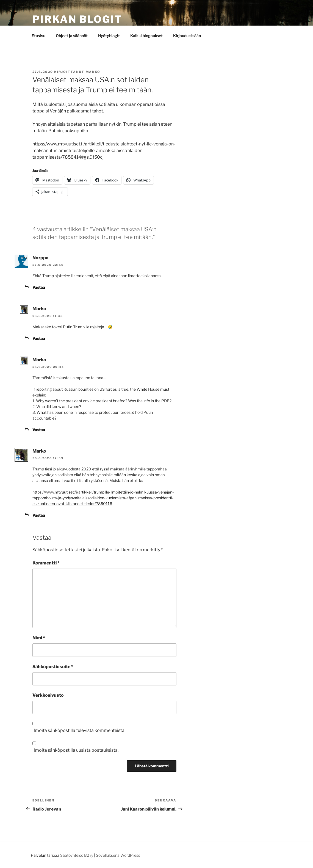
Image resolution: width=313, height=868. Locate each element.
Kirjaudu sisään (187, 36)
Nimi (39, 638)
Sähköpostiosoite (53, 667)
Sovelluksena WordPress (118, 855)
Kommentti (46, 563)
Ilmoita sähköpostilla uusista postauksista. (75, 750)
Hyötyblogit (109, 36)
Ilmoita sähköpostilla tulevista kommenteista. (79, 730)
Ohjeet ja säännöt (72, 36)
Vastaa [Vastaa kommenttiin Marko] (39, 338)
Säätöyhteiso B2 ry (77, 855)
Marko (93, 72)
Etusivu (38, 36)
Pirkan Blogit (77, 19)
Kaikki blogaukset (146, 36)
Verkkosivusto (48, 695)
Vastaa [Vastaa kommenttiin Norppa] (39, 287)
